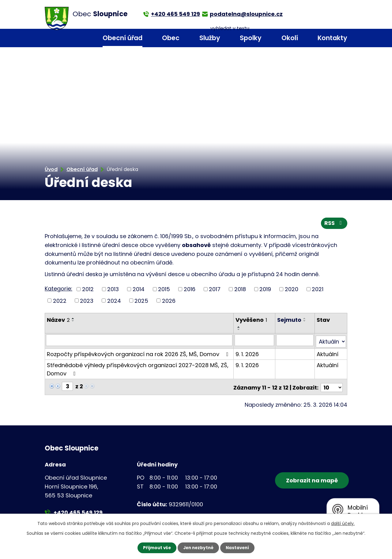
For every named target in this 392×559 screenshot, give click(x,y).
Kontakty (332, 38)
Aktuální (328, 354)
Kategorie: (58, 289)
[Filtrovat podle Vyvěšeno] (255, 341)
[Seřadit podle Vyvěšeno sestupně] (239, 330)
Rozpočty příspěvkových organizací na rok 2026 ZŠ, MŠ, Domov (139, 354)
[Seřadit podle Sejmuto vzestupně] (305, 319)
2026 (169, 301)
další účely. (343, 523)
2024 (114, 301)
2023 (87, 301)
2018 (240, 290)
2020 (292, 290)
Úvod (81, 38)
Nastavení (239, 548)
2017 (215, 290)
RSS (334, 224)
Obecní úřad (123, 38)
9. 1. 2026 (247, 354)
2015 (164, 290)
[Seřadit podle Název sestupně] (73, 322)
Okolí (290, 38)
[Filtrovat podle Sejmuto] (295, 341)
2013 (113, 290)
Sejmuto (290, 321)
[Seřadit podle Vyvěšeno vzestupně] (239, 328)
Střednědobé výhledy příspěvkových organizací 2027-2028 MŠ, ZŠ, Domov (138, 369)
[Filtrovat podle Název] (139, 341)
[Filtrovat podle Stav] (331, 341)
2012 (88, 290)
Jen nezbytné (198, 548)
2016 (190, 290)
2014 (139, 290)
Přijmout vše (155, 548)
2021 (318, 290)
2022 (60, 301)
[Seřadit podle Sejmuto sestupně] (305, 322)
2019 (265, 290)
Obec (171, 38)
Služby (210, 38)
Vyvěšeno (252, 321)
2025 (141, 301)
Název (58, 321)
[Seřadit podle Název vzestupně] (73, 319)
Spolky (251, 38)
